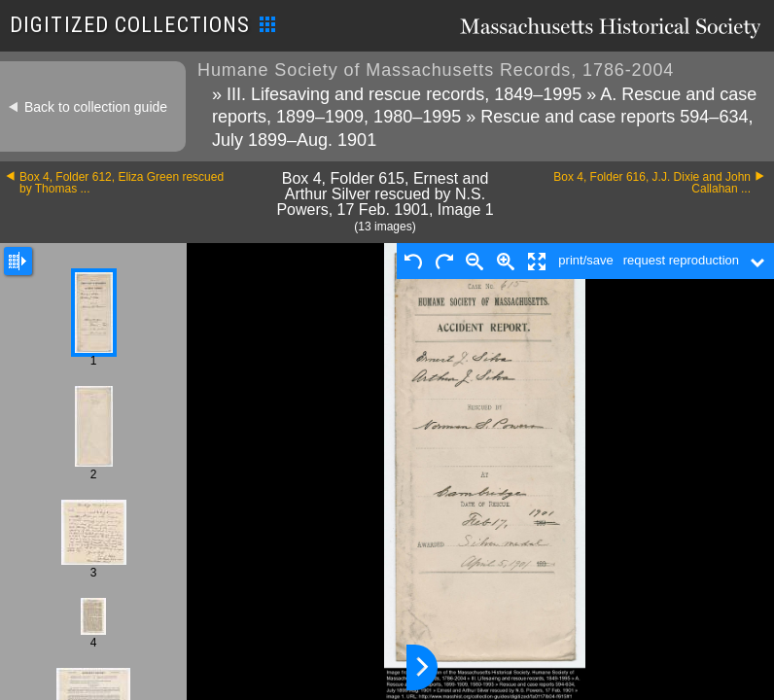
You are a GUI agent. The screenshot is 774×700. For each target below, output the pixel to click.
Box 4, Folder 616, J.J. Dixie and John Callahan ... (652, 183)
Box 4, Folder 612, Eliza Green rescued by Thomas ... (122, 183)
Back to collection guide (96, 107)
